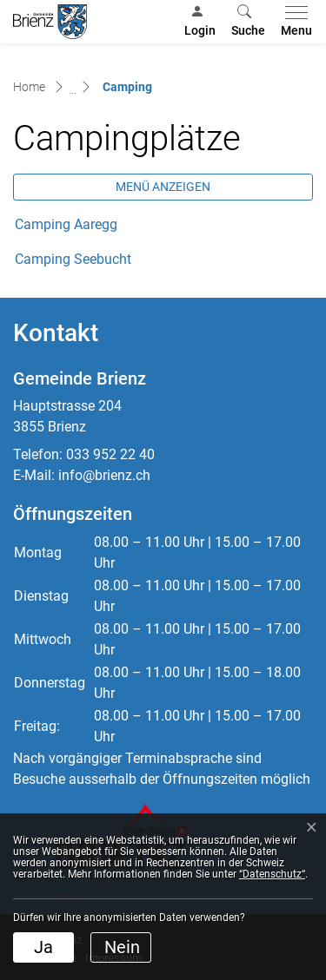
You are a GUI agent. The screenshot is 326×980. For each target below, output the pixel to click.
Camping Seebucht (82, 259)
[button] (248, 22)
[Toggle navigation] (293, 22)
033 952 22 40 (110, 454)
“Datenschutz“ (272, 874)
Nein (122, 947)
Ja (43, 947)
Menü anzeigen (163, 187)
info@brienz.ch (104, 475)
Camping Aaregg (66, 224)
